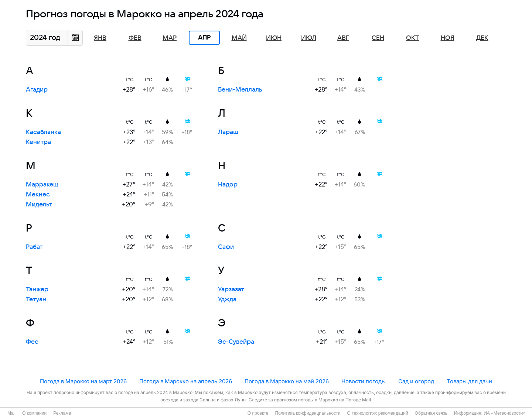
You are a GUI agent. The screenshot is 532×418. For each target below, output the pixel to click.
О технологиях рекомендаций (377, 413)
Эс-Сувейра (236, 342)
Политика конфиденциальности (308, 413)
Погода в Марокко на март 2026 (83, 381)
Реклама (62, 413)
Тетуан (36, 299)
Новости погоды (364, 381)
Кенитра (38, 142)
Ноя (448, 38)
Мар (170, 38)
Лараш (228, 132)
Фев (135, 38)
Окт (413, 38)
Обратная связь (431, 413)
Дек (482, 38)
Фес (32, 342)
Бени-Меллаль (240, 90)
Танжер (37, 289)
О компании (34, 413)
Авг (343, 38)
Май (239, 38)
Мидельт (39, 205)
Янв (100, 38)
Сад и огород (416, 381)
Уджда (227, 299)
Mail (11, 413)
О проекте (258, 413)
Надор (228, 185)
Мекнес (38, 195)
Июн (274, 38)
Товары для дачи (469, 381)
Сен (378, 38)
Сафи (226, 247)
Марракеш (42, 185)
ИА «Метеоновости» (504, 413)
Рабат (34, 247)
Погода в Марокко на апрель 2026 (186, 381)
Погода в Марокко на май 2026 (287, 381)
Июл (309, 38)
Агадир (37, 90)
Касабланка (43, 132)
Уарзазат (231, 289)
